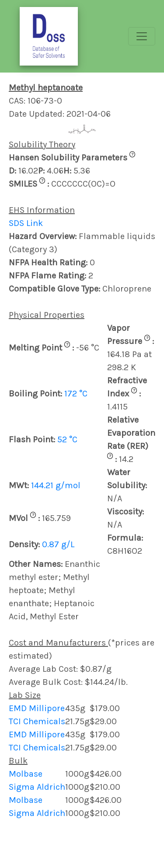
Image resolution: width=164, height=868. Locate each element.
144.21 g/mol (56, 485)
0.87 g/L (58, 544)
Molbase (26, 774)
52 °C (67, 439)
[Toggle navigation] (142, 36)
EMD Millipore (37, 708)
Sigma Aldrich (37, 787)
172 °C (76, 394)
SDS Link (26, 223)
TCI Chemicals (37, 721)
